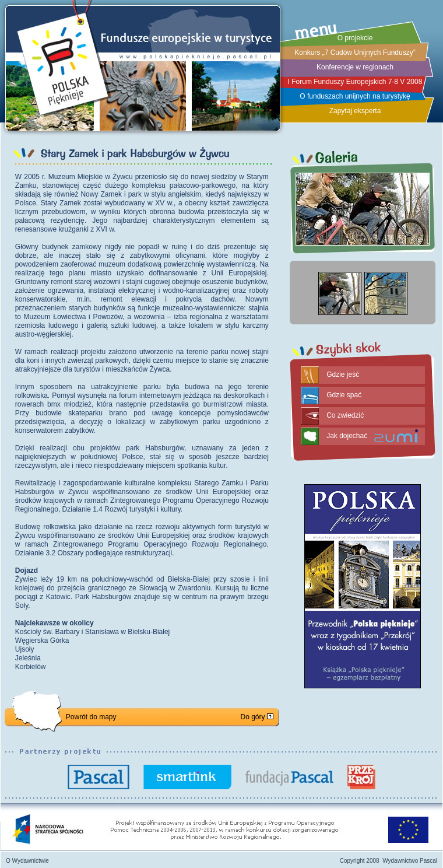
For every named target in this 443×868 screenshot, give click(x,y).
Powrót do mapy (91, 717)
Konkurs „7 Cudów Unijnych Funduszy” (355, 52)
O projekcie (355, 38)
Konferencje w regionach (355, 67)
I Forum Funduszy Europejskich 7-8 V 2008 (355, 82)
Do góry (256, 717)
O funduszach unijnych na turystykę (355, 96)
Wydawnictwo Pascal (410, 861)
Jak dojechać (347, 436)
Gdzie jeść (343, 374)
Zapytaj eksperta (355, 111)
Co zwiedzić (345, 415)
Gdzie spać (344, 395)
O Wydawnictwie (27, 861)
